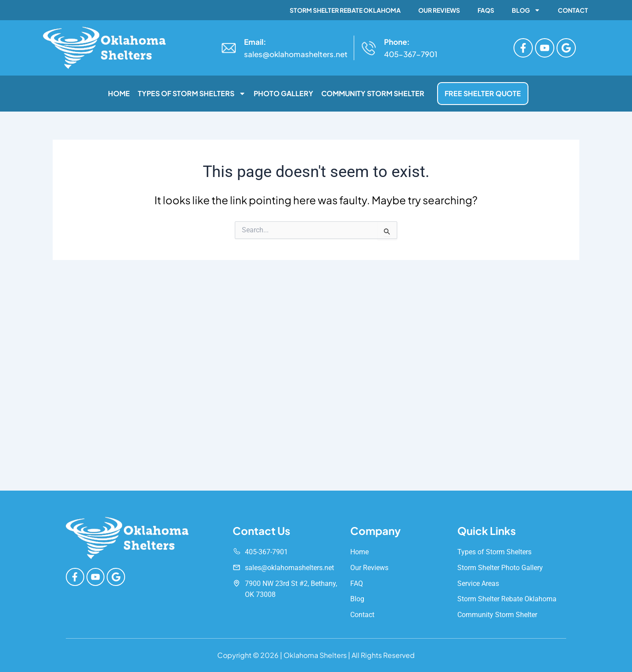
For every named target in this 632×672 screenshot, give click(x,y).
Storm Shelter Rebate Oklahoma (345, 10)
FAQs (486, 10)
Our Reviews (439, 10)
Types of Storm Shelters (192, 94)
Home (119, 93)
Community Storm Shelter (373, 93)
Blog (526, 10)
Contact (573, 10)
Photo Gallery (284, 93)
